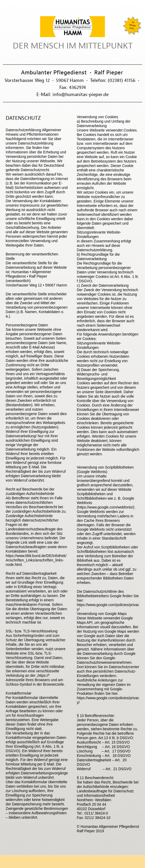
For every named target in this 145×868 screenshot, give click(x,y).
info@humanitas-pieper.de (81, 94)
